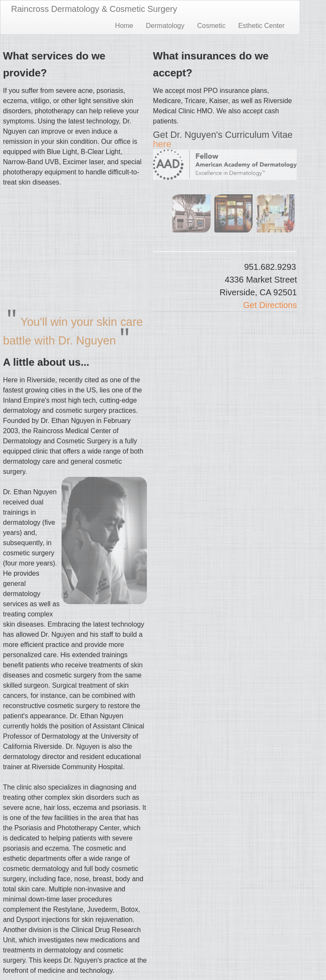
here (162, 144)
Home (124, 26)
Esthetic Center (261, 26)
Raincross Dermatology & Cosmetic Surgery (94, 9)
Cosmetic (211, 26)
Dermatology (165, 26)
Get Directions (270, 305)
